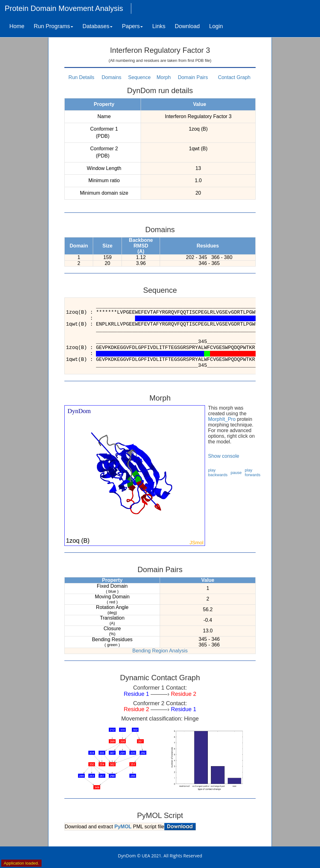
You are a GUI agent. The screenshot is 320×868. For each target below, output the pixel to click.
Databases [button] (97, 26)
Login (216, 26)
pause (236, 473)
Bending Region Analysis (160, 651)
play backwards (218, 472)
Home (17, 26)
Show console (224, 456)
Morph (164, 77)
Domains (111, 77)
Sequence (139, 77)
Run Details (81, 77)
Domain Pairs (193, 77)
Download (187, 26)
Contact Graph (234, 77)
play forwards (252, 472)
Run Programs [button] (53, 26)
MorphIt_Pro (222, 419)
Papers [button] (132, 26)
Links (159, 26)
